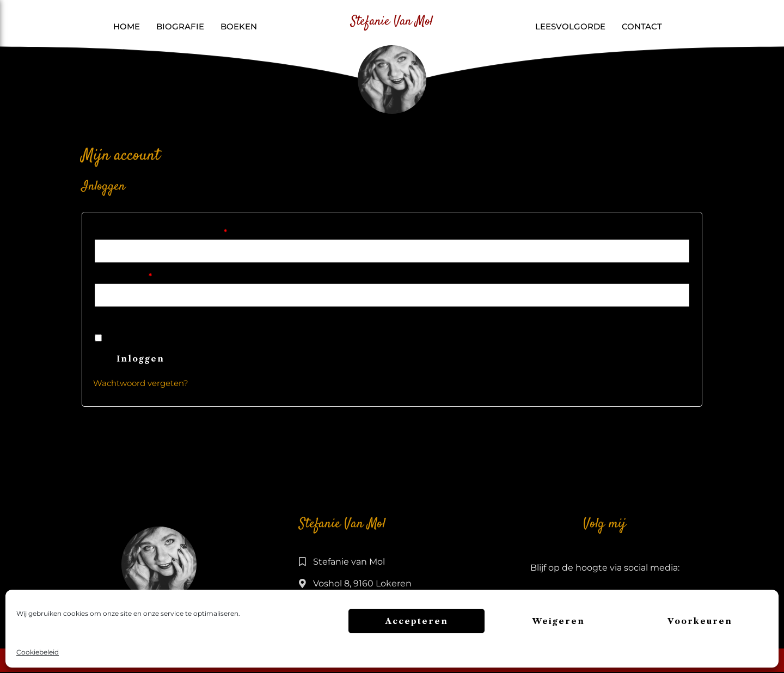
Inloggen (140, 360)
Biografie (180, 26)
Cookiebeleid (38, 652)
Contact (642, 26)
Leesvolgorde (570, 26)
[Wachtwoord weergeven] (117, 319)
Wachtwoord (141, 275)
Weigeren (558, 621)
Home (127, 26)
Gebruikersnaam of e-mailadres (179, 231)
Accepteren (416, 621)
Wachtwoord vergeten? (141, 385)
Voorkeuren (700, 621)
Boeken (239, 26)
